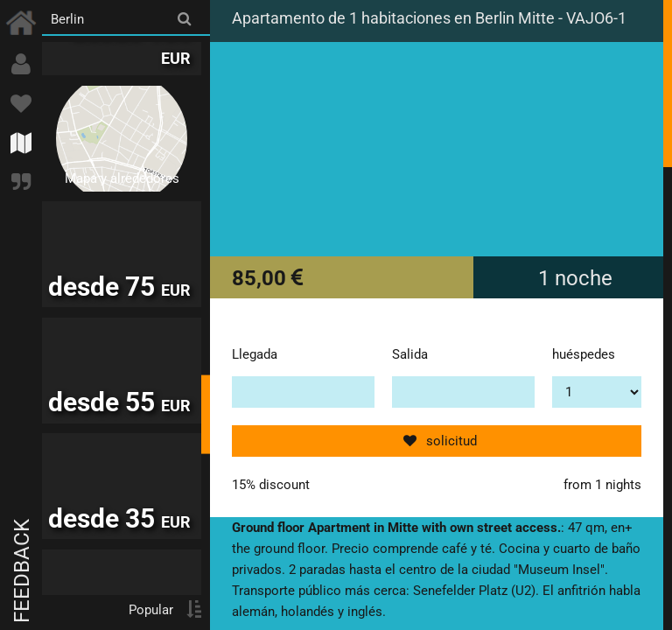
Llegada (255, 354)
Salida (410, 354)
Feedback (22, 571)
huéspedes (584, 354)
